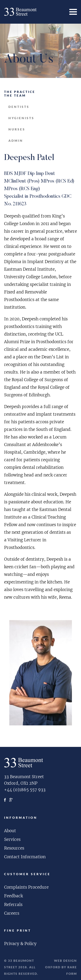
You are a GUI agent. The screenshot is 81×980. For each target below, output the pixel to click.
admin (16, 141)
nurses (17, 129)
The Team (15, 95)
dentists (19, 107)
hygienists (21, 118)
